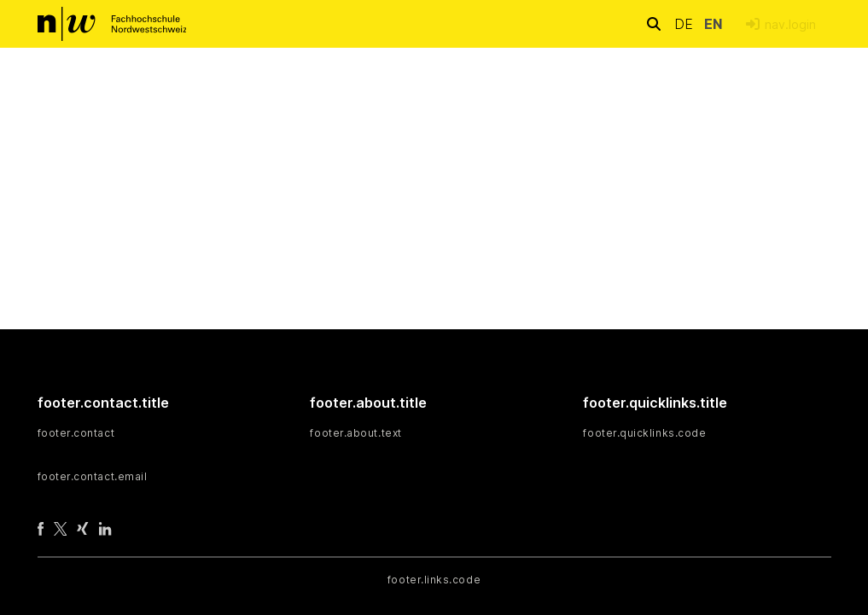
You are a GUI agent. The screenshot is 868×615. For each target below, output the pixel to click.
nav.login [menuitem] (790, 24)
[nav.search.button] (654, 23)
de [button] (686, 24)
